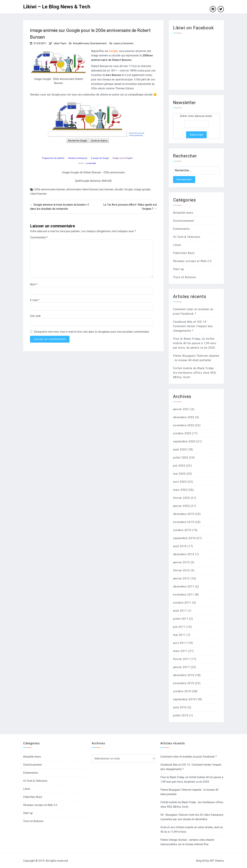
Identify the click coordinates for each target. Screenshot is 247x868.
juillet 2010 (181, 715)
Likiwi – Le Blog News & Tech (57, 7)
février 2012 (181, 570)
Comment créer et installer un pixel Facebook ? (189, 757)
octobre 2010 (182, 691)
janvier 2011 (181, 667)
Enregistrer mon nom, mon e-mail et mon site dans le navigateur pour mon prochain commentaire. (92, 332)
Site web (35, 316)
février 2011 (181, 659)
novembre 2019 (184, 522)
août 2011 (180, 611)
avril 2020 (180, 482)
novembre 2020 (184, 425)
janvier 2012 (181, 578)
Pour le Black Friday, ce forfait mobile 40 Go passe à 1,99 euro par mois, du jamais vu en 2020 (195, 343)
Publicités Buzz (184, 253)
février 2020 (181, 498)
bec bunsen (106, 189)
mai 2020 (179, 474)
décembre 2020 (184, 417)
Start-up (179, 269)
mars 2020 (180, 490)
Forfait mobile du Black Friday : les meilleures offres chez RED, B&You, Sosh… (195, 373)
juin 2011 (179, 627)
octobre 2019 (182, 530)
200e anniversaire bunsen (50, 189)
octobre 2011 (182, 603)
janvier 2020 (181, 506)
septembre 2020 (184, 441)
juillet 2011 (181, 619)
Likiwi (177, 245)
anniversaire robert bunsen (82, 189)
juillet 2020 (181, 458)
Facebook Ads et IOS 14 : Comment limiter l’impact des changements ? (193, 326)
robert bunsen (38, 194)
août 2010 (180, 707)
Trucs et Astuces (185, 277)
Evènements (181, 229)
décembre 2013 (184, 554)
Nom (34, 284)
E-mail (35, 300)
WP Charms (217, 861)
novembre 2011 (184, 595)
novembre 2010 (184, 683)
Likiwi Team (60, 43)
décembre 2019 (184, 514)
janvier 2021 (181, 409)
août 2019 (180, 546)
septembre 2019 (184, 538)
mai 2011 (179, 635)
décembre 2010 (184, 675)
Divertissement (98, 43)
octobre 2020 (182, 433)
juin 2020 (179, 466)
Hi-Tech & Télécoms (187, 237)
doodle (119, 189)
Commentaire (39, 237)
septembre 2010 (184, 699)
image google (142, 189)
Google (113, 51)
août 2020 (180, 450)
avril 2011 (180, 643)
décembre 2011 (184, 587)
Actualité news (81, 43)
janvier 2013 (181, 562)
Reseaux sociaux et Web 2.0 (192, 261)
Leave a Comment (123, 43)
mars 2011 (180, 651)
